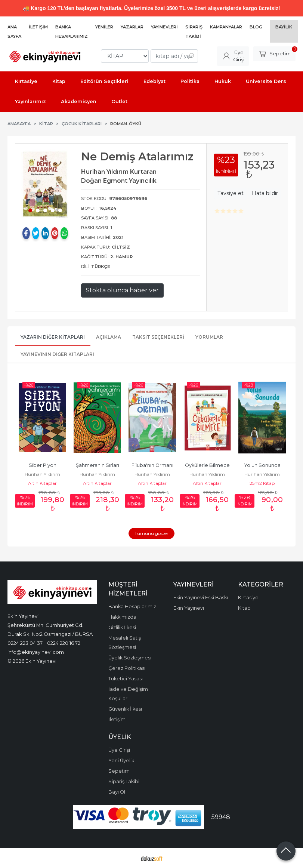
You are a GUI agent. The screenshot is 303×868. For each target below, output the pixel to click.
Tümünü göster (151, 533)
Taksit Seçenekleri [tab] (158, 337)
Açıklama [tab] (109, 337)
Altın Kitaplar (42, 483)
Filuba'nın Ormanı (152, 465)
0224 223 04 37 (25, 643)
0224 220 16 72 (64, 643)
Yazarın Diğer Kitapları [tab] (53, 337)
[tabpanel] (45, 184)
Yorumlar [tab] (209, 337)
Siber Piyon (43, 465)
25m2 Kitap (262, 483)
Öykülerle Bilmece (207, 465)
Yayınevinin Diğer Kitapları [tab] (57, 354)
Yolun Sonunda (262, 465)
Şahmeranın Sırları (98, 465)
